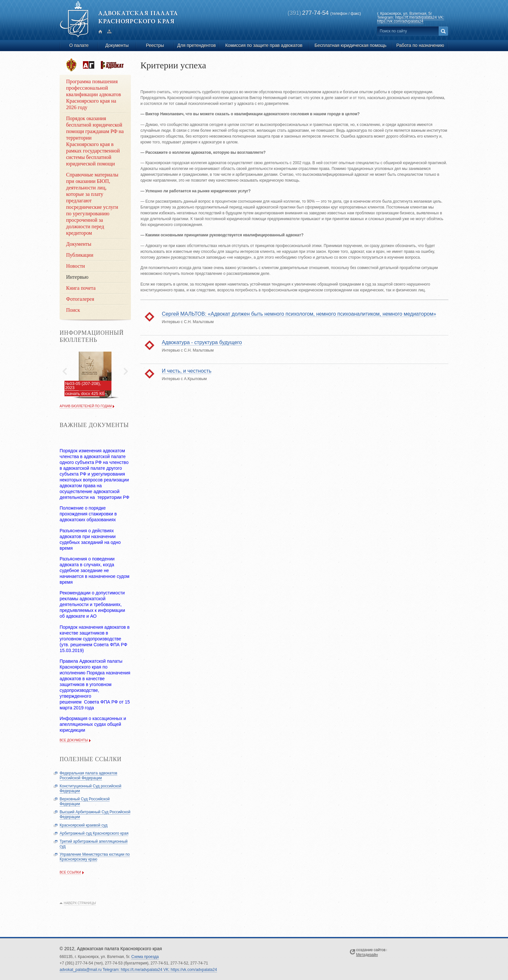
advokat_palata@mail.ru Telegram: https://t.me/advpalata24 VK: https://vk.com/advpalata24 (138, 970)
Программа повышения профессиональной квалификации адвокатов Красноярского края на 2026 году (93, 94)
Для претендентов (196, 45)
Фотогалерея (80, 299)
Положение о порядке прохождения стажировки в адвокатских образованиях (88, 514)
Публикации (80, 255)
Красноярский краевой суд (84, 825)
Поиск (73, 310)
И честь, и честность (186, 371)
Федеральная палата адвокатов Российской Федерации (88, 776)
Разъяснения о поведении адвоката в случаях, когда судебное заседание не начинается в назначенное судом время (94, 570)
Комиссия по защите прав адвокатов (264, 45)
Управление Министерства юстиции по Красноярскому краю (95, 857)
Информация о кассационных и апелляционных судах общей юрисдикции (93, 724)
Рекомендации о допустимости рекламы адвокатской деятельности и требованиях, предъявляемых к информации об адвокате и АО (92, 604)
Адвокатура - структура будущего (202, 342)
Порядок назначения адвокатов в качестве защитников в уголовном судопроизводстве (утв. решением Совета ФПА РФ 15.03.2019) (95, 639)
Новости (75, 266)
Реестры (155, 45)
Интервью (77, 277)
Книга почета (81, 288)
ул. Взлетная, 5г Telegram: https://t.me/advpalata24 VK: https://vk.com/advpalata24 (411, 17)
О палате (79, 45)
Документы (117, 45)
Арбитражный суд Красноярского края (94, 833)
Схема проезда (145, 957)
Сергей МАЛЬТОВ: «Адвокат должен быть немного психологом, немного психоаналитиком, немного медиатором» (299, 314)
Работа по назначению (420, 45)
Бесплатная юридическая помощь (351, 45)
